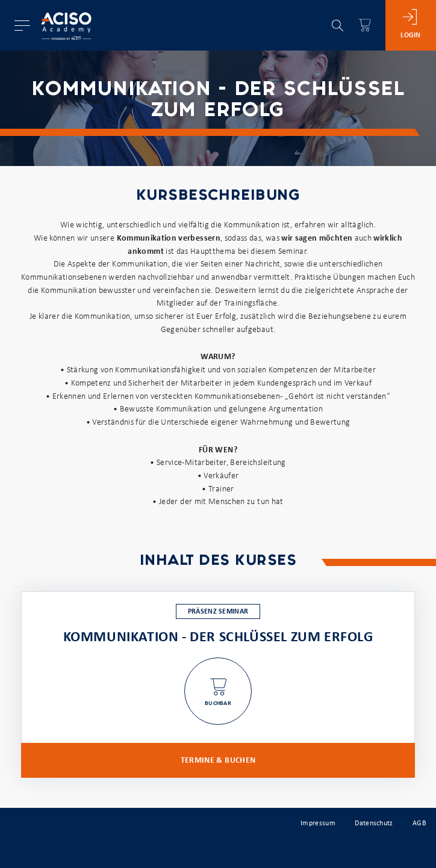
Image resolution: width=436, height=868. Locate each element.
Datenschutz (374, 823)
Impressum (318, 823)
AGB (419, 823)
